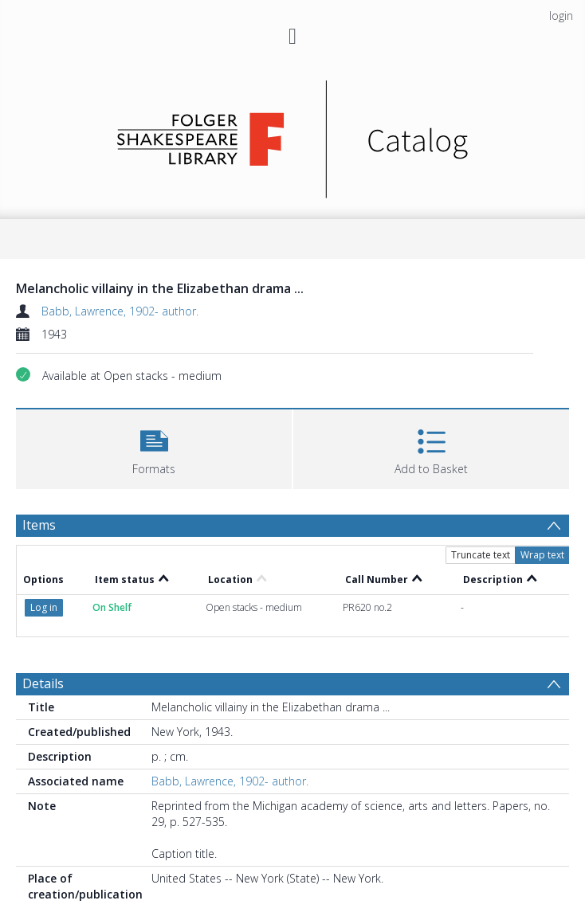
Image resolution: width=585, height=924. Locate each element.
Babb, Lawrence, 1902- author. (120, 311)
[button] (154, 447)
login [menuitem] (561, 16)
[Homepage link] (293, 135)
